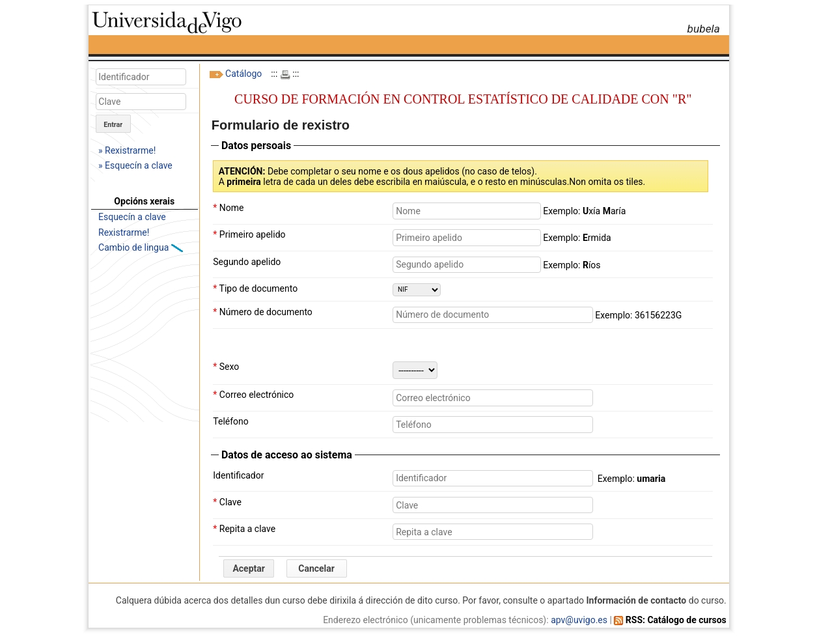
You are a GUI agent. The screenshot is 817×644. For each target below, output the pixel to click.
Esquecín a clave (132, 217)
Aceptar (249, 568)
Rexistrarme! (124, 232)
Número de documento (263, 312)
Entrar (113, 125)
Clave (227, 502)
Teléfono (231, 421)
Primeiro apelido (249, 234)
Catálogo (243, 74)
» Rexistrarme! (127, 150)
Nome (228, 208)
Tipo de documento (255, 288)
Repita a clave (244, 529)
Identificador (238, 475)
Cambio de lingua (135, 247)
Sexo (226, 367)
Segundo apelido (247, 262)
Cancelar (316, 568)
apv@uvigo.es (579, 620)
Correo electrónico (253, 395)
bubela (703, 29)
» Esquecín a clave (135, 165)
